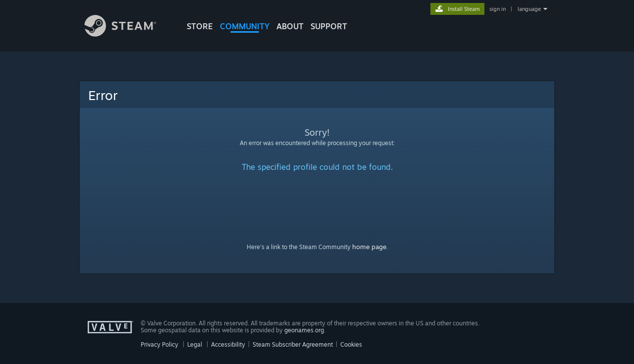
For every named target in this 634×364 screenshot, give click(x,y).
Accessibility (228, 344)
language (529, 9)
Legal (195, 344)
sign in (498, 9)
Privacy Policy (159, 344)
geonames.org (304, 330)
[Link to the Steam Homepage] (128, 34)
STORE (200, 26)
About (290, 26)
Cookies (351, 344)
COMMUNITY (245, 26)
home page (369, 247)
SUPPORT (329, 26)
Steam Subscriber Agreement (293, 344)
